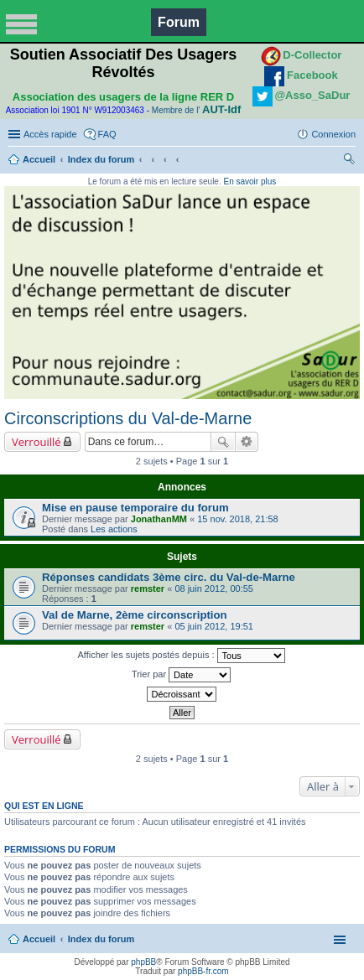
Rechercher (223, 442)
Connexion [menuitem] (333, 134)
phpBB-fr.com (203, 971)
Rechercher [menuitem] (349, 161)
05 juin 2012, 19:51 (214, 626)
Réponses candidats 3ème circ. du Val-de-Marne (169, 577)
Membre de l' (196, 110)
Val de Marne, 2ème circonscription (135, 615)
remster (148, 589)
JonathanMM (159, 519)
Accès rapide (50, 134)
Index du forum (101, 159)
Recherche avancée (247, 442)
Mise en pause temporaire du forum (135, 508)
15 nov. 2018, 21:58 (237, 519)
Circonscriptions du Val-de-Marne (128, 418)
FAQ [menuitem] (107, 134)
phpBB (143, 962)
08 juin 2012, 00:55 (214, 589)
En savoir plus (250, 181)
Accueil (39, 159)
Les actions (114, 529)
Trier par (181, 675)
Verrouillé (36, 442)
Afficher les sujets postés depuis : (181, 656)
